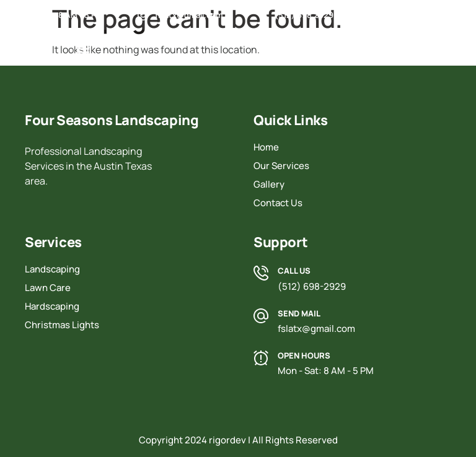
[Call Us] (261, 273)
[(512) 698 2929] (263, 15)
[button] (83, 52)
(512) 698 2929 (304, 15)
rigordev (227, 440)
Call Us (294, 271)
